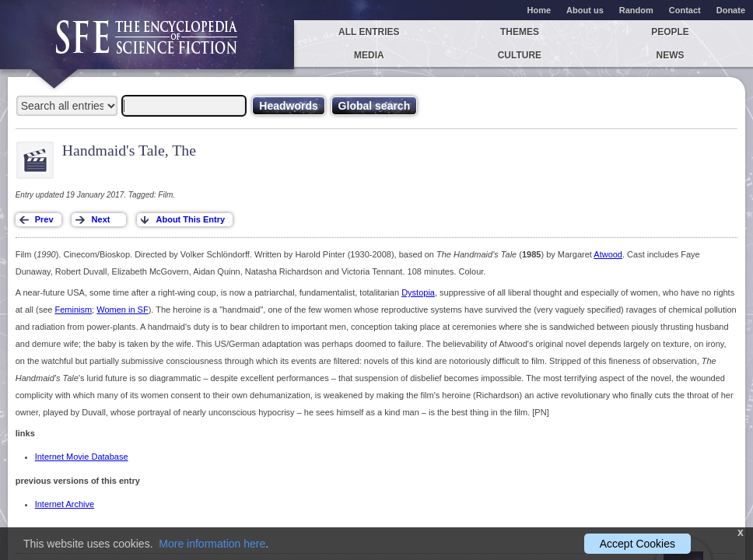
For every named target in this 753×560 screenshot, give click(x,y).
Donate (731, 10)
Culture (520, 55)
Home (539, 10)
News (671, 55)
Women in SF (122, 310)
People (670, 32)
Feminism (73, 310)
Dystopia (418, 292)
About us (585, 10)
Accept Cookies (637, 544)
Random (636, 10)
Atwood (608, 254)
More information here (212, 544)
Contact (685, 10)
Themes (520, 32)
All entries (369, 32)
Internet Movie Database (82, 457)
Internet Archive (65, 504)
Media (369, 55)
